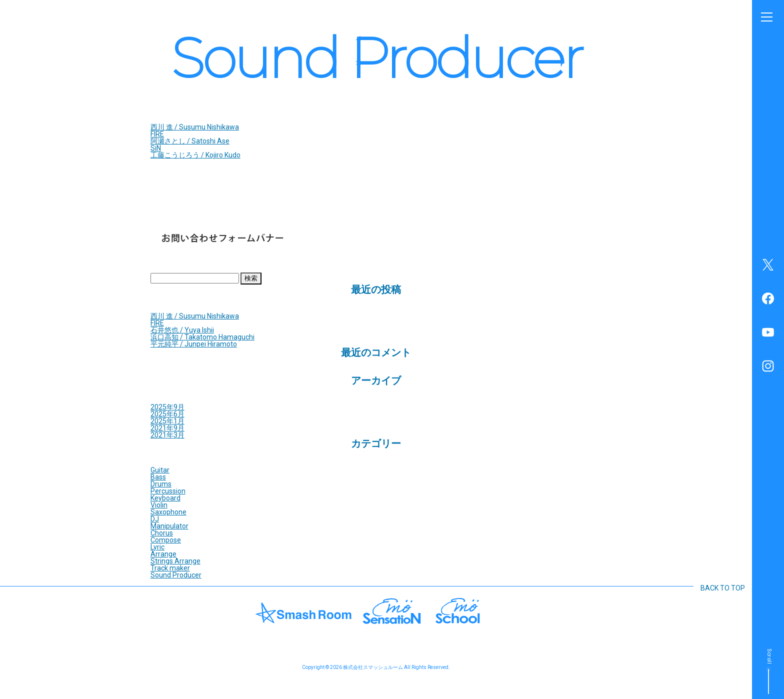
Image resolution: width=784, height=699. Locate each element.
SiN (156, 148)
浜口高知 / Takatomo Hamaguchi (202, 337)
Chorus (162, 533)
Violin (159, 505)
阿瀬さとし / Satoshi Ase (190, 141)
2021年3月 (167, 435)
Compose (166, 540)
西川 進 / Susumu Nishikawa (195, 127)
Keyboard (165, 498)
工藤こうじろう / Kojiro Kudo (195, 155)
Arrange (163, 554)
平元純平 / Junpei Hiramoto (194, 344)
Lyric (157, 547)
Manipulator (169, 526)
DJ (155, 519)
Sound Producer (176, 575)
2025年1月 (167, 421)
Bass (158, 477)
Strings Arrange (175, 561)
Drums (161, 484)
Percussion (168, 491)
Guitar (160, 470)
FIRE (157, 134)
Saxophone (168, 512)
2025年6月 (167, 414)
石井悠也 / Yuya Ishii (182, 330)
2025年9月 (167, 407)
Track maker (170, 568)
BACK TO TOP (723, 588)
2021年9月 (167, 428)
